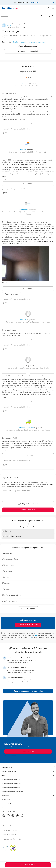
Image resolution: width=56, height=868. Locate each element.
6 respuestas (7, 42)
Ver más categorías (28, 609)
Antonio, (23, 320)
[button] (28, 767)
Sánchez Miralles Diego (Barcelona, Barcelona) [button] (23, 368)
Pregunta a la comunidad (28, 51)
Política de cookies (9, 835)
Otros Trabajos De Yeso (13, 536)
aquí (36, 635)
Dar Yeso (8, 531)
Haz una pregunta (47, 16)
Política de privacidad (11, 830)
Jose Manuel (23, 210)
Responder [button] (28, 124)
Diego (23, 366)
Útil (5, 133)
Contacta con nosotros (8, 812)
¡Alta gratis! (35, 3)
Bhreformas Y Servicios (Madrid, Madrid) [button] (23, 152)
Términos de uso (9, 826)
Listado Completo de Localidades (12, 792)
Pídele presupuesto (12, 294)
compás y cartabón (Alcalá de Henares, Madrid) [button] (23, 430)
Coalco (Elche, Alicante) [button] (23, 86)
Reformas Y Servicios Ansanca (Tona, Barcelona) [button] (23, 322)
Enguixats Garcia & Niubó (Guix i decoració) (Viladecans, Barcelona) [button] (26, 212)
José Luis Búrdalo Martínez (23, 428)
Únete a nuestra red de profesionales (28, 691)
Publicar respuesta (28, 510)
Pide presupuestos (28, 865)
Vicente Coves (23, 84)
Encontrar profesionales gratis (28, 625)
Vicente (23, 150)
